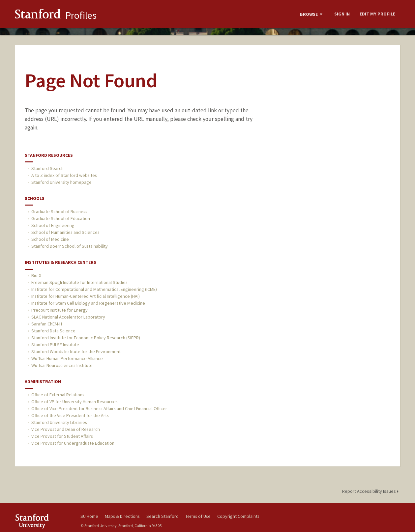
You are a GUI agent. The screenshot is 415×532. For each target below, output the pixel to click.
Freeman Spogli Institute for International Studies (79, 282)
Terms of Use (198, 516)
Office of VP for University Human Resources (74, 402)
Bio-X (36, 275)
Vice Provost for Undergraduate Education (73, 443)
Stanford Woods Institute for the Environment (76, 351)
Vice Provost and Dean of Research (66, 429)
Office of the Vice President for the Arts (70, 415)
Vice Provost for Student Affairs (62, 436)
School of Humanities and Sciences (65, 232)
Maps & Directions (122, 516)
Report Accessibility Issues (371, 491)
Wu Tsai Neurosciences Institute (62, 365)
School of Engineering (53, 225)
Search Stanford (163, 516)
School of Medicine (50, 239)
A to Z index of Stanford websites (64, 175)
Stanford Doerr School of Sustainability (70, 246)
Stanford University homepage (61, 182)
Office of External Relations (58, 395)
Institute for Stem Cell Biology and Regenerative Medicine (88, 303)
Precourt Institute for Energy (59, 310)
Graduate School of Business (59, 211)
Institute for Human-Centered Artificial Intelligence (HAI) (86, 296)
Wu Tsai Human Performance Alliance (67, 358)
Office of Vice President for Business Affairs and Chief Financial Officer (99, 408)
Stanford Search (47, 168)
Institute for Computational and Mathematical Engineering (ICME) (94, 289)
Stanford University (43, 521)
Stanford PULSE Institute (55, 345)
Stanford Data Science (53, 331)
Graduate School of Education (61, 218)
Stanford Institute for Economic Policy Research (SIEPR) (86, 338)
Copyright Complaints (238, 516)
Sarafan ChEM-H (47, 324)
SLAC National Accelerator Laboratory (68, 317)
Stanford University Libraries (59, 422)
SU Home (89, 516)
